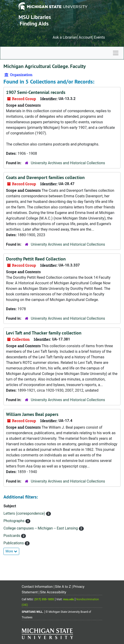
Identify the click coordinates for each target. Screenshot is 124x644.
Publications (14, 543)
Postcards (12, 536)
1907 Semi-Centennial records (36, 92)
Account (85, 37)
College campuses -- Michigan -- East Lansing (41, 528)
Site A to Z (63, 587)
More (11, 551)
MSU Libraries (35, 17)
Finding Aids (34, 23)
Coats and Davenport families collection (45, 177)
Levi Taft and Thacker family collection (44, 333)
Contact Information (37, 587)
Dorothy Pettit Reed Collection (36, 259)
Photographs (14, 521)
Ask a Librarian (65, 37)
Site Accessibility (53, 592)
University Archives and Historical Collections (68, 163)
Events (99, 37)
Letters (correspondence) (25, 513)
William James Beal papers (32, 414)
